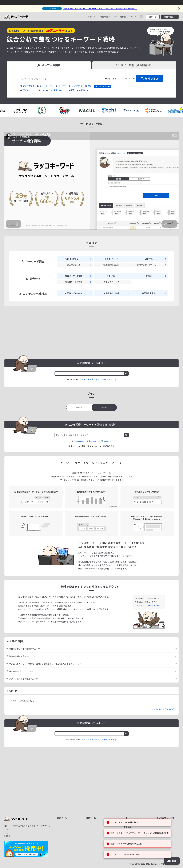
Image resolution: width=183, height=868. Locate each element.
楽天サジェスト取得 (68, 835)
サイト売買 (163, 765)
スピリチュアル (46, 86)
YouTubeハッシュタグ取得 (68, 854)
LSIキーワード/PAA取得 (68, 801)
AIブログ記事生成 (66, 783)
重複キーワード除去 (97, 768)
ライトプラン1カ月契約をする (147, 605)
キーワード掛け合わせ (98, 785)
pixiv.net (108, 441)
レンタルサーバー (166, 772)
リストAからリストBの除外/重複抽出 (101, 780)
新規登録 (129, 802)
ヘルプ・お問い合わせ (135, 793)
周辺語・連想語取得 (68, 839)
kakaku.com (80, 441)
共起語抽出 (64, 809)
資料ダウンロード (133, 768)
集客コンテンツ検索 (68, 772)
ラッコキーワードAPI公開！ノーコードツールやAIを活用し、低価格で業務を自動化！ (100, 8)
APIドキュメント (133, 776)
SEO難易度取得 (66, 796)
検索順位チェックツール (69, 791)
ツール (161, 796)
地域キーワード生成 (97, 789)
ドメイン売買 (164, 785)
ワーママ (62, 86)
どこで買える (29, 86)
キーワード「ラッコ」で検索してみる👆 (99, 379)
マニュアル (130, 772)
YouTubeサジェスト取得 (68, 824)
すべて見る (76, 858)
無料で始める (170, 17)
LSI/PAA (44, 90)
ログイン (153, 17)
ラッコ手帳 (163, 804)
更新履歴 (129, 783)
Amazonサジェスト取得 (68, 830)
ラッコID (162, 761)
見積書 (123, 17)
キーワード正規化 (96, 765)
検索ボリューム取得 (68, 786)
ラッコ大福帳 (164, 808)
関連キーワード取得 (68, 813)
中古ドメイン (164, 789)
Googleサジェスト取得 (68, 818)
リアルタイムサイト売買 (167, 777)
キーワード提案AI (103, 86)
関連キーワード (28, 90)
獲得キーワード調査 (68, 765)
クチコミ (133, 17)
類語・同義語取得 (67, 842)
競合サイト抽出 (66, 768)
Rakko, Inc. (155, 864)
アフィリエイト (165, 792)
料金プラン (93, 17)
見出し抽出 (57, 90)
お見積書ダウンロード (135, 779)
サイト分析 (64, 761)
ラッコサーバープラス (167, 813)
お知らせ (129, 790)
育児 (90, 86)
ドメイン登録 (164, 782)
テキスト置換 (94, 776)
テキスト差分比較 (96, 772)
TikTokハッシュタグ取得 (68, 847)
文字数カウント (95, 761)
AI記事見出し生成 (66, 779)
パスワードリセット (134, 809)
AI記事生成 (83, 90)
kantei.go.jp (95, 441)
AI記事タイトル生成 (67, 776)
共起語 (70, 90)
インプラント (77, 86)
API (116, 17)
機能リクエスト (132, 786)
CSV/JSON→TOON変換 (98, 792)
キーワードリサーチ (167, 768)
